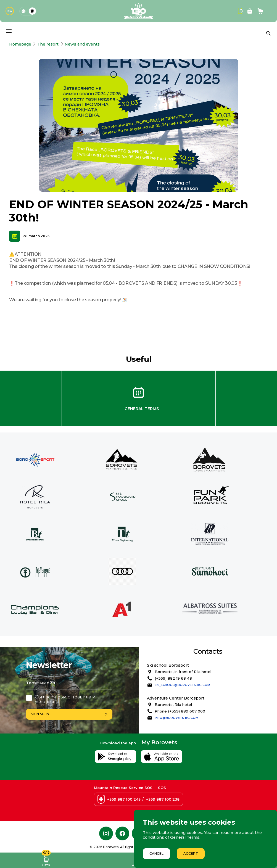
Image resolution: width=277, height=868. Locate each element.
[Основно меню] (9, 31)
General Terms (142, 409)
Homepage (20, 44)
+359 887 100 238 (163, 799)
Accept (191, 854)
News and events (82, 44)
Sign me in (69, 714)
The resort (48, 44)
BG (10, 11)
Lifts (46, 860)
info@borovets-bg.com (176, 718)
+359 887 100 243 (124, 799)
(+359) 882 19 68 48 (173, 678)
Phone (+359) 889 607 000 (180, 711)
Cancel (156, 854)
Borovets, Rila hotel (173, 705)
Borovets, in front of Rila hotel (183, 672)
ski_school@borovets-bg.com (182, 685)
